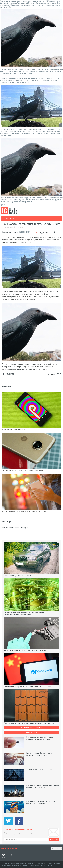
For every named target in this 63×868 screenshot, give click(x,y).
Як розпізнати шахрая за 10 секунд (40, 769)
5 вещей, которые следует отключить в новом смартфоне (24, 512)
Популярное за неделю (31, 728)
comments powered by (15, 528)
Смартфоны (11, 374)
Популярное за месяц (31, 732)
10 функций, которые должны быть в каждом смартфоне (23, 471)
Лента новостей (10, 227)
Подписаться (54, 839)
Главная (21, 227)
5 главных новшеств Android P (13, 430)
